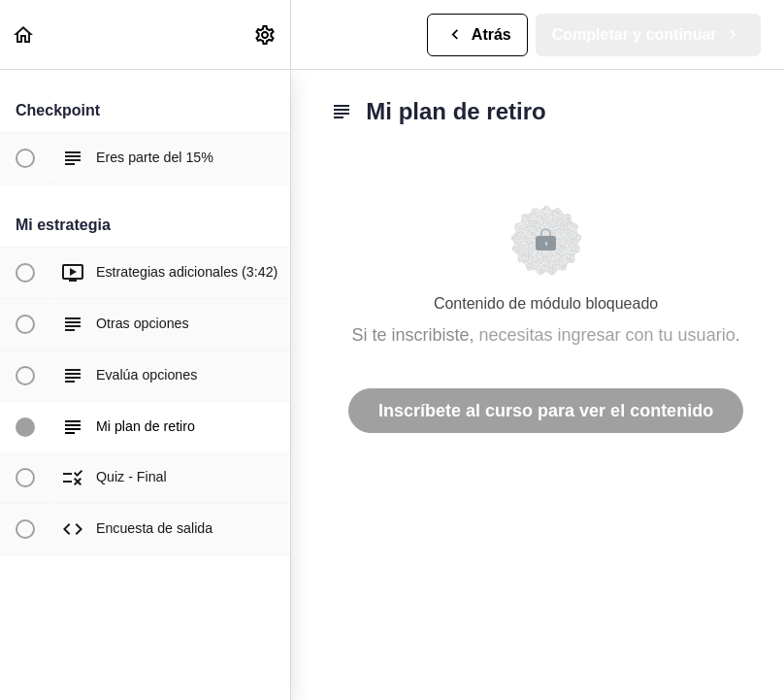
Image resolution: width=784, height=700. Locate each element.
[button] (24, 34)
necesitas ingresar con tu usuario (607, 335)
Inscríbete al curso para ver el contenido (546, 411)
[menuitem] (266, 34)
